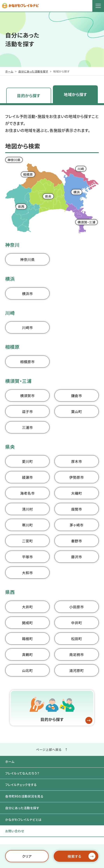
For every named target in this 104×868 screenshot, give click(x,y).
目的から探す (29, 96)
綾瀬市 (27, 477)
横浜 (76, 192)
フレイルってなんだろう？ (22, 773)
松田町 (77, 639)
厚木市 (77, 461)
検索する (82, 856)
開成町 (27, 623)
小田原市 (77, 607)
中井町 (77, 623)
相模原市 (28, 362)
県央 (48, 196)
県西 (21, 207)
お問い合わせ (15, 831)
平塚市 (27, 557)
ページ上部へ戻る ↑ (52, 749)
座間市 (77, 509)
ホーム (9, 71)
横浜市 (27, 293)
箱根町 (27, 639)
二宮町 (27, 541)
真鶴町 (27, 654)
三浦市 (27, 427)
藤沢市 (77, 557)
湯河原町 (77, 670)
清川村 (27, 509)
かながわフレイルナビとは (23, 820)
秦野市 (77, 541)
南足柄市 (77, 654)
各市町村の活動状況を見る (24, 796)
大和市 (27, 573)
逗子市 (27, 411)
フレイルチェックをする (21, 785)
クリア (27, 856)
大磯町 (77, 493)
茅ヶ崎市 (76, 525)
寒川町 (27, 525)
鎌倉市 (77, 395)
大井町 (27, 607)
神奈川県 (14, 160)
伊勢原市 (77, 477)
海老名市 (28, 493)
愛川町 (27, 461)
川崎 (81, 169)
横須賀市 (28, 395)
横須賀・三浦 (87, 222)
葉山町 (77, 411)
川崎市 (27, 327)
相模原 (28, 174)
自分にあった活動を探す (33, 71)
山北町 (27, 670)
